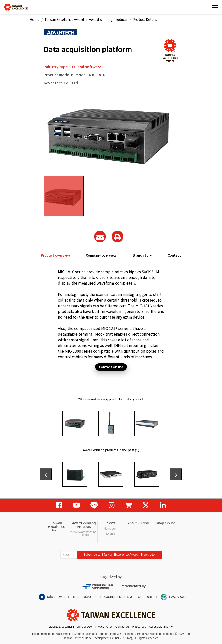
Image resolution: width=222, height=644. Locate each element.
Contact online (111, 367)
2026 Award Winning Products (83, 534)
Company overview (101, 255)
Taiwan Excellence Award (64, 19)
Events (111, 534)
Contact (174, 255)
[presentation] (46, 474)
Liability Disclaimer (60, 627)
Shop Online (166, 523)
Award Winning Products (108, 19)
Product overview (55, 255)
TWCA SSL (173, 597)
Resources (139, 627)
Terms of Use (84, 627)
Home (35, 19)
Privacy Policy (104, 627)
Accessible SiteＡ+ (161, 627)
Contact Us (122, 627)
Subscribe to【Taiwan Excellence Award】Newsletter (119, 554)
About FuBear (138, 523)
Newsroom (111, 529)
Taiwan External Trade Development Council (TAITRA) (85, 597)
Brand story (142, 255)
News (111, 523)
